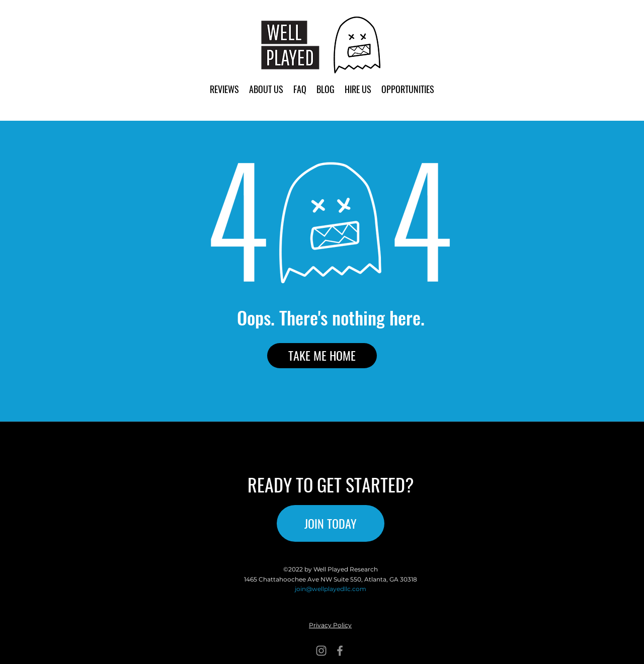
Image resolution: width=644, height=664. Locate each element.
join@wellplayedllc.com (331, 589)
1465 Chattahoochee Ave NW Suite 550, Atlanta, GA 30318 (331, 579)
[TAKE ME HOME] (322, 356)
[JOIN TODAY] (331, 523)
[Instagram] (321, 651)
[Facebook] (340, 651)
